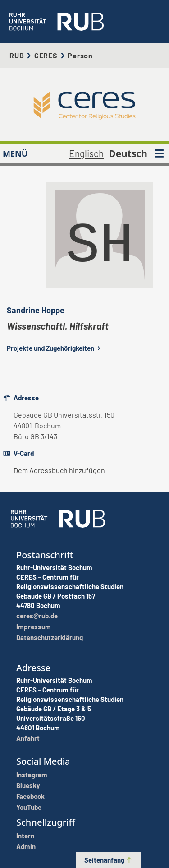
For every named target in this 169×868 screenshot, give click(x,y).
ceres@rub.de (37, 616)
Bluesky (28, 785)
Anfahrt (28, 738)
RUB (17, 55)
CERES (46, 55)
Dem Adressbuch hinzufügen (59, 470)
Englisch (86, 153)
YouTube (29, 807)
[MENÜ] (160, 153)
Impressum (34, 627)
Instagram (32, 775)
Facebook (30, 796)
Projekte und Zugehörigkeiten (55, 348)
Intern (25, 836)
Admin (26, 846)
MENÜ (15, 153)
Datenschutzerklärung (50, 637)
